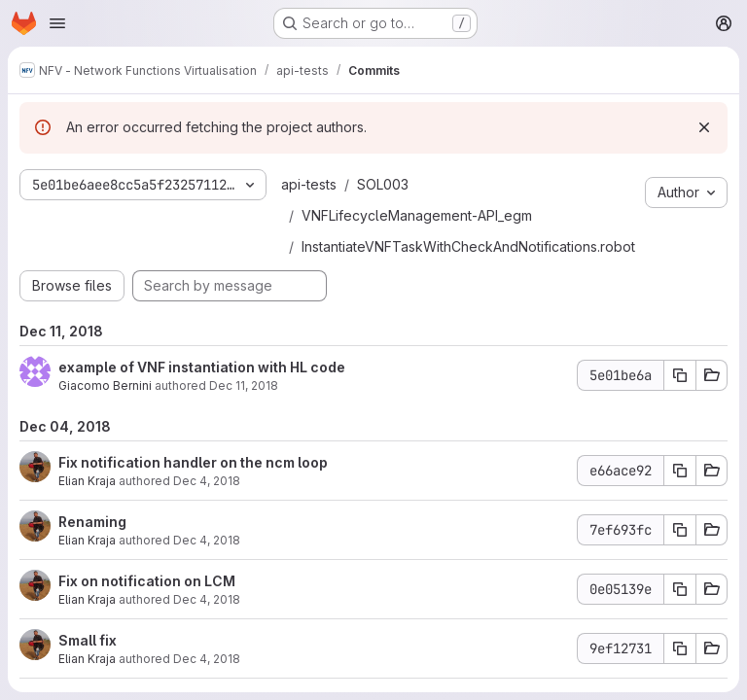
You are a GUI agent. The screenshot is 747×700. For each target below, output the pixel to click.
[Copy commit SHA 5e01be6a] (680, 375)
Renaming (92, 522)
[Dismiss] (704, 127)
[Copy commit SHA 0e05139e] (680, 589)
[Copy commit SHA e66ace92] (680, 471)
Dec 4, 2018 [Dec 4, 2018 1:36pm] (207, 481)
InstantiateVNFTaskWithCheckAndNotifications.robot (468, 246)
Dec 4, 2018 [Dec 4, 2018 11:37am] (207, 659)
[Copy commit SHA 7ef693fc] (680, 530)
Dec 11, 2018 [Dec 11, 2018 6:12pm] (244, 385)
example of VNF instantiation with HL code (202, 367)
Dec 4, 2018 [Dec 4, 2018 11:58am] (207, 599)
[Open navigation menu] (57, 23)
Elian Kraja (87, 481)
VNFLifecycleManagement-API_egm (417, 215)
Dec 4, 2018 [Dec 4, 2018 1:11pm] (207, 540)
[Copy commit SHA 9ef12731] (680, 648)
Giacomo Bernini (105, 385)
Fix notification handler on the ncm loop (193, 462)
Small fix (88, 640)
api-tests (309, 184)
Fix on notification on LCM (147, 581)
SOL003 (383, 184)
